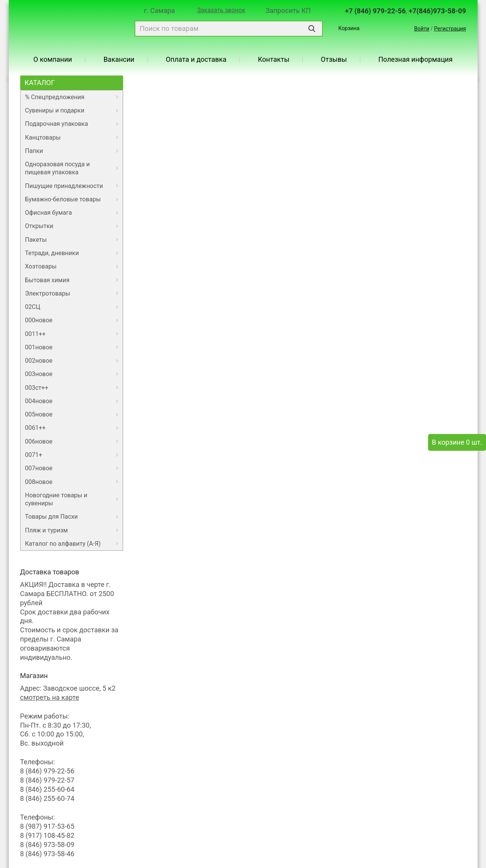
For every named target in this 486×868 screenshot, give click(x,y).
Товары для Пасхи (51, 517)
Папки (34, 151)
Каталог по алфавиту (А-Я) (63, 544)
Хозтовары (41, 266)
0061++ (35, 428)
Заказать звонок (221, 10)
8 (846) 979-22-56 (47, 771)
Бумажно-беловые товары (63, 199)
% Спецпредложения (55, 97)
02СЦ (33, 307)
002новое (39, 361)
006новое (39, 441)
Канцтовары (43, 137)
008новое (39, 482)
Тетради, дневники (52, 253)
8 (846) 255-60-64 (47, 789)
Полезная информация (415, 59)
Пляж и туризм (47, 530)
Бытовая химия (47, 280)
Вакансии (119, 59)
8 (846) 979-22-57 (47, 780)
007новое (39, 468)
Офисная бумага (49, 213)
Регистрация (450, 29)
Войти (422, 29)
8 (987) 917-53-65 (47, 826)
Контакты (274, 59)
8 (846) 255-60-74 (47, 798)
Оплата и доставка (196, 59)
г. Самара (160, 11)
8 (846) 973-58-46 (47, 854)
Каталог (40, 83)
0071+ (34, 455)
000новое (39, 320)
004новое (39, 401)
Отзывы (334, 59)
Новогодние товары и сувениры (56, 499)
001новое (39, 347)
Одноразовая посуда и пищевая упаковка (58, 168)
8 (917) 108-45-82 (47, 835)
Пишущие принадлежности (64, 186)
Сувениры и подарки (55, 110)
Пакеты (36, 240)
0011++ (35, 334)
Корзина (349, 28)
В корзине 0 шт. (457, 442)
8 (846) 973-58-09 (47, 845)
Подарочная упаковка (57, 124)
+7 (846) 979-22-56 (375, 11)
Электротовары (48, 293)
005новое (39, 414)
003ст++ (37, 388)
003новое (39, 374)
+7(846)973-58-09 (437, 11)
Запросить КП (288, 11)
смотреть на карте (50, 697)
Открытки (39, 226)
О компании (53, 59)
